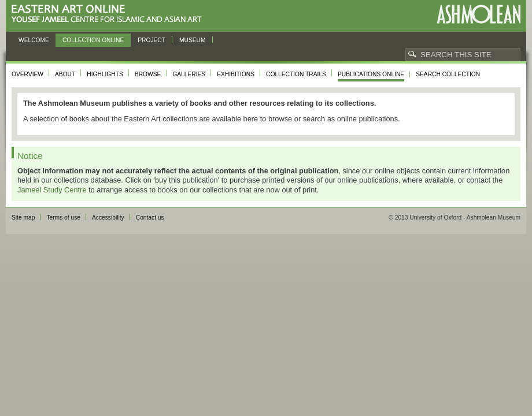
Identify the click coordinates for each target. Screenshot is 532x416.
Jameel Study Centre (52, 190)
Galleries (189, 74)
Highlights (105, 74)
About (65, 74)
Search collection (448, 74)
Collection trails (296, 74)
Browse (148, 74)
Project (152, 40)
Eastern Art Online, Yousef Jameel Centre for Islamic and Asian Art (110, 14)
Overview (27, 74)
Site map (23, 218)
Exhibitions (236, 74)
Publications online (371, 74)
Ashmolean (479, 14)
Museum (193, 40)
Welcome (34, 40)
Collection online (93, 40)
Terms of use (63, 218)
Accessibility (108, 218)
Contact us (150, 218)
